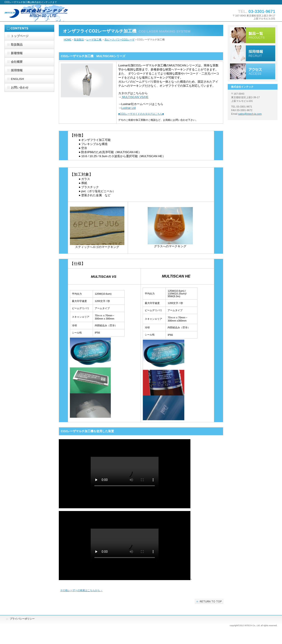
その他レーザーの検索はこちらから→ (81, 590)
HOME (68, 40)
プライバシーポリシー (22, 619)
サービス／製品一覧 (253, 35)
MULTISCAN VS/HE (135, 97)
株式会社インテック (50, 13)
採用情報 (253, 53)
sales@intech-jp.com (250, 114)
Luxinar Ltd (128, 108)
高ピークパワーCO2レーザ (120, 40)
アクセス (253, 71)
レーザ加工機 (94, 40)
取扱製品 (79, 40)
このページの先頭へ (209, 601)
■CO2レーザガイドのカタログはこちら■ (141, 114)
